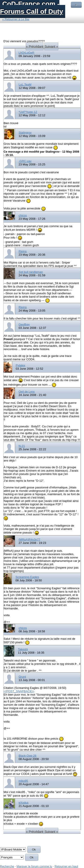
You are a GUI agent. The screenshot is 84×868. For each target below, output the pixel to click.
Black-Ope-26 (27, 756)
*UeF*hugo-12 (28, 112)
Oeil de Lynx (27, 392)
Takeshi (23, 649)
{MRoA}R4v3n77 (29, 539)
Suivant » (51, 46)
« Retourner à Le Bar (16, 19)
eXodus (24, 803)
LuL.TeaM (25, 85)
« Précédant (35, 46)
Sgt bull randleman (31, 272)
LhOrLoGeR (26, 53)
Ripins (23, 251)
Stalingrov (25, 133)
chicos (23, 215)
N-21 (22, 446)
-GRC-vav (25, 161)
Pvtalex (20, 365)
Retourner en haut (66, 866)
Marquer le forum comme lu (34, 866)
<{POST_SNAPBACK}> (19, 691)
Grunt (22, 677)
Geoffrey (24, 324)
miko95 (23, 781)
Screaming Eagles (27, 577)
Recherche (7, 866)
